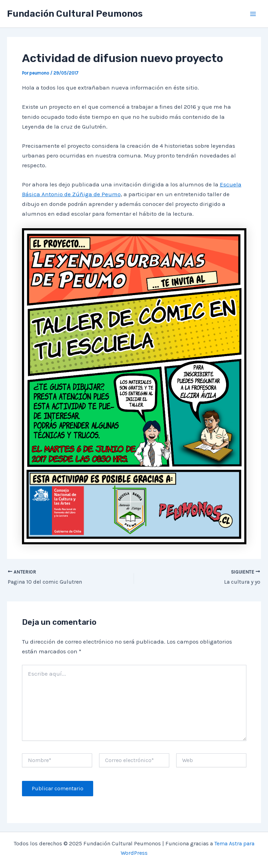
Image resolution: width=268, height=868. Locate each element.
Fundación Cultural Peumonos (75, 14)
